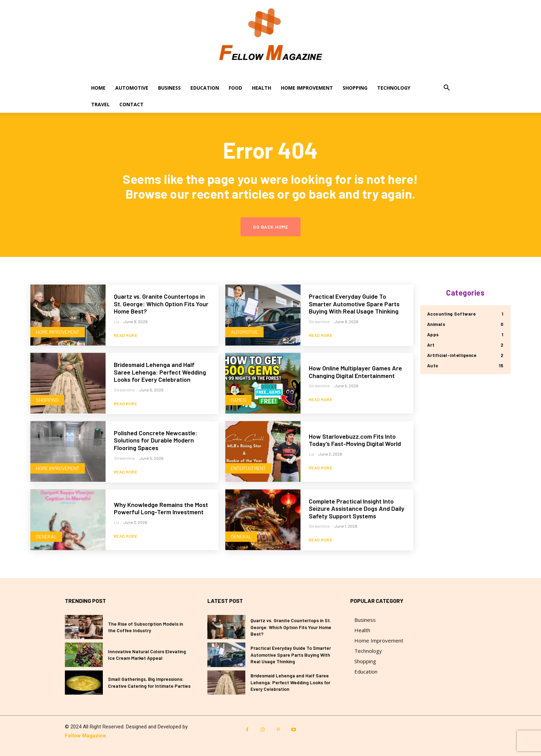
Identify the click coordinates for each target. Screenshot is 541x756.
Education (205, 88)
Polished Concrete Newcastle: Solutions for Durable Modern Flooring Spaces (156, 440)
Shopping (355, 88)
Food (235, 88)
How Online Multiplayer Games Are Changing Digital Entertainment (355, 372)
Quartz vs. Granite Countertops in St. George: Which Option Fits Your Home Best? (161, 304)
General (46, 536)
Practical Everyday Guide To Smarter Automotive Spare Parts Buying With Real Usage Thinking (354, 304)
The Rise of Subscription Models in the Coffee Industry (146, 627)
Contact (131, 104)
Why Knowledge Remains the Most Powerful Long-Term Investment (161, 508)
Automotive (132, 88)
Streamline (319, 321)
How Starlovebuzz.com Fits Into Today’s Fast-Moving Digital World (355, 440)
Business (169, 88)
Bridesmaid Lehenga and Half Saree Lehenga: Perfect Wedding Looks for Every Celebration (160, 372)
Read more (126, 335)
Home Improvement (307, 88)
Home (98, 88)
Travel (100, 104)
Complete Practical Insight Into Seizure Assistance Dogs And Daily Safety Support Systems (357, 509)
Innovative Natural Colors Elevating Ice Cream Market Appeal (147, 655)
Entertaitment (248, 468)
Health (262, 88)
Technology (394, 88)
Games (238, 400)
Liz (116, 321)
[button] (446, 88)
